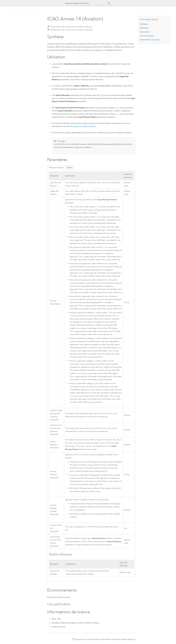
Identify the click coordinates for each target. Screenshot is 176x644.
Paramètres (145, 32)
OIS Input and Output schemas (83, 126)
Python (70, 168)
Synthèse (144, 24)
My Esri (94, 89)
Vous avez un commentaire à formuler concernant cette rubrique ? (106, 639)
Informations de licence (150, 40)
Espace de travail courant (59, 597)
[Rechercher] (109, 3)
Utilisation (144, 28)
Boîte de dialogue (56, 168)
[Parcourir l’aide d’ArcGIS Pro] (86, 3)
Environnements (147, 36)
